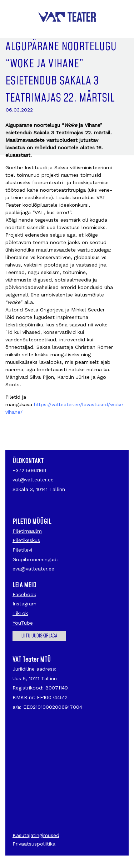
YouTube (23, 623)
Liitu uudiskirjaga (39, 636)
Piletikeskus (26, 540)
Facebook (24, 594)
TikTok (20, 613)
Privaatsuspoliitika (34, 844)
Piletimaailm (27, 531)
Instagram (24, 604)
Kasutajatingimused (36, 835)
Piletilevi (22, 550)
